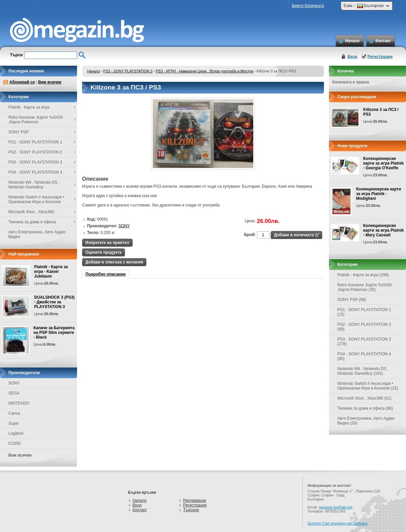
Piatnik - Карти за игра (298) (363, 275)
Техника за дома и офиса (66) (365, 408)
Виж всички (50, 82)
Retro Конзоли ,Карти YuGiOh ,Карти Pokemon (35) (365, 287)
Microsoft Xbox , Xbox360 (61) (364, 398)
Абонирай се (22, 82)
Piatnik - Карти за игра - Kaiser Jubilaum (51, 272)
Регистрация (380, 57)
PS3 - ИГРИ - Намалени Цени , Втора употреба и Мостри (205, 71)
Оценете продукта (104, 252)
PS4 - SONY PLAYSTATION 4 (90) (364, 356)
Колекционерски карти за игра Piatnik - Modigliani (379, 194)
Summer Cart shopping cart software (337, 523)
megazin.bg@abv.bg (336, 507)
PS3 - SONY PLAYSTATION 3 (128, 71)
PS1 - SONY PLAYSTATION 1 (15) (364, 312)
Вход (352, 57)
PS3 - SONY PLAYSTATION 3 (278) (364, 342)
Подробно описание (106, 274)
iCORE (15, 444)
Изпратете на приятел (107, 243)
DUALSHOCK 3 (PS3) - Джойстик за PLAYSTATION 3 (54, 302)
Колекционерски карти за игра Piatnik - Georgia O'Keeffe (383, 163)
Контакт (383, 41)
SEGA (14, 393)
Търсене (191, 510)
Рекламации (195, 500)
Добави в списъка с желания (114, 262)
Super (14, 423)
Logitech (16, 433)
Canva (14, 413)
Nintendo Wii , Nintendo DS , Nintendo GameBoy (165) (363, 371)
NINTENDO (19, 403)
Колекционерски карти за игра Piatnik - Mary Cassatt (383, 230)
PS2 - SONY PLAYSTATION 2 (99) (364, 327)
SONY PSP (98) (352, 300)
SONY (14, 383)
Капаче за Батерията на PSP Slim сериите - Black (54, 333)
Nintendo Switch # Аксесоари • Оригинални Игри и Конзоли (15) (368, 386)
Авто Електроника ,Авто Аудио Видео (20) (366, 421)
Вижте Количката (308, 6)
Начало (352, 41)
